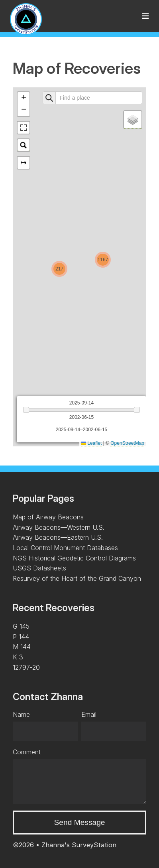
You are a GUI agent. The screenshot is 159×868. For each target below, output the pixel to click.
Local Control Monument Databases (65, 548)
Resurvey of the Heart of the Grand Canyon (77, 578)
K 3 (18, 657)
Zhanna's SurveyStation (79, 845)
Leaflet (91, 443)
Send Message (80, 822)
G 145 (21, 626)
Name (21, 714)
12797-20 (26, 667)
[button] (59, 269)
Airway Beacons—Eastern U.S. (58, 537)
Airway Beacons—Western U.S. (59, 527)
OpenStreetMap (127, 443)
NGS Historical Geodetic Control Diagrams (74, 558)
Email (89, 714)
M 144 (22, 647)
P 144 (21, 637)
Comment (27, 752)
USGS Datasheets (39, 568)
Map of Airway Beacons (48, 517)
